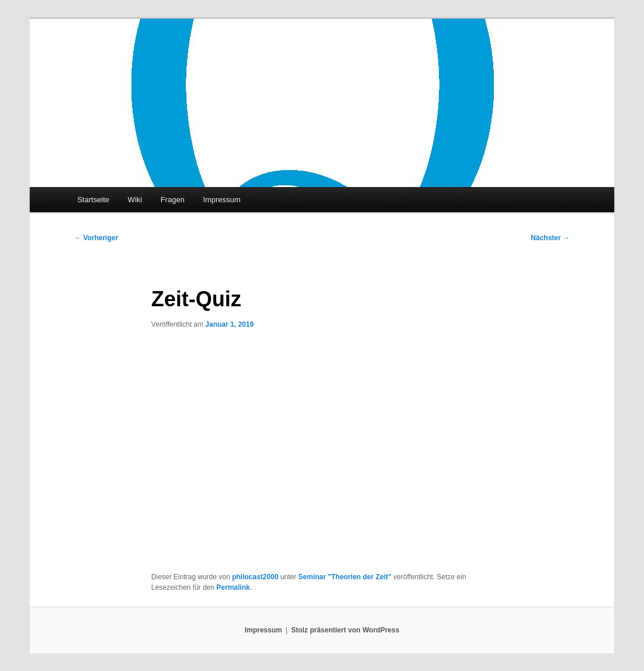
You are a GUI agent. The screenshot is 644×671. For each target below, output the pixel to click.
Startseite (93, 200)
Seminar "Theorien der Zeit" (344, 577)
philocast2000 (255, 577)
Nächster (550, 238)
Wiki (135, 200)
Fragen (173, 200)
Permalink (233, 587)
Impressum (221, 200)
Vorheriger (96, 238)
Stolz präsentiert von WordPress (345, 630)
